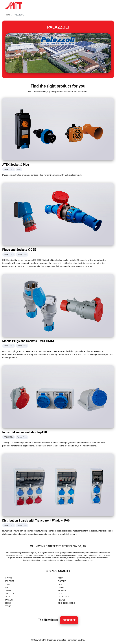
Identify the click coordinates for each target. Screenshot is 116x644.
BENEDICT (9, 581)
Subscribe (69, 620)
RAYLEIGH (9, 600)
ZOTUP (8, 606)
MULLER (62, 591)
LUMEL (61, 587)
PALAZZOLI (63, 597)
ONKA (7, 597)
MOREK (8, 591)
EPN (60, 584)
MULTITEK (9, 594)
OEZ (60, 594)
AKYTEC (8, 578)
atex (19, 169)
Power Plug (22, 254)
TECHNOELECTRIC (67, 603)
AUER (61, 578)
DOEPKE (62, 581)
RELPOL (62, 600)
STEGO (8, 603)
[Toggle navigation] (110, 6)
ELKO (7, 584)
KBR (6, 587)
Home (8, 15)
